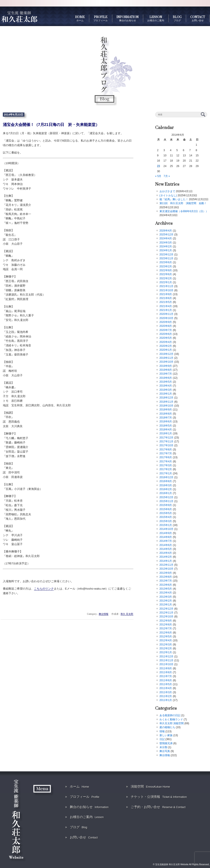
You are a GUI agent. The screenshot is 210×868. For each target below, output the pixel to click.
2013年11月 (167, 565)
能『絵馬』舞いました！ (174, 199)
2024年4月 (166, 238)
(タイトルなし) (168, 195)
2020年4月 (166, 342)
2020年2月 (166, 346)
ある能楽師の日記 (170, 715)
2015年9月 (166, 505)
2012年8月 (166, 625)
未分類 (163, 747)
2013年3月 (166, 597)
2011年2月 (166, 696)
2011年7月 (166, 676)
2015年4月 (166, 517)
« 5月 (158, 176)
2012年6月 (166, 633)
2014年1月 (166, 561)
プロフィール (85, 797)
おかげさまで (167, 191)
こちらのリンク (44, 589)
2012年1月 (166, 652)
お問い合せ (84, 837)
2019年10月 (167, 362)
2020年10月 (167, 318)
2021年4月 (166, 306)
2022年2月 (166, 278)
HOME (80, 18)
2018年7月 (166, 418)
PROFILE (101, 18)
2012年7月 (166, 628)
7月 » (167, 176)
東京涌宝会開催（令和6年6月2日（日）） (184, 211)
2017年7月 (166, 453)
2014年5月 (166, 549)
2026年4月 (166, 231)
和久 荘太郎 (127, 614)
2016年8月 (166, 481)
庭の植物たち (167, 727)
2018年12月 (167, 398)
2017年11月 (167, 441)
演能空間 (150, 786)
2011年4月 (166, 688)
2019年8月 (166, 370)
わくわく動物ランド (171, 719)
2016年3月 (166, 485)
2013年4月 (166, 593)
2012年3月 (166, 645)
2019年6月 (166, 378)
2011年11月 (167, 660)
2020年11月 (167, 314)
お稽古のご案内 (87, 817)
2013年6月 (166, 585)
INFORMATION (128, 18)
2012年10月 (167, 617)
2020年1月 (166, 350)
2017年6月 (166, 457)
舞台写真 (165, 751)
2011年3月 (166, 692)
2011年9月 (166, 668)
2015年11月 (167, 501)
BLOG (177, 18)
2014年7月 (166, 541)
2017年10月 (167, 445)
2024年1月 (166, 250)
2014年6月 (166, 545)
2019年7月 (166, 374)
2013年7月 (166, 581)
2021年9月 (166, 294)
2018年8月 (166, 414)
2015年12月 (167, 497)
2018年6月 (166, 422)
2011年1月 (166, 700)
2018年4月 (166, 430)
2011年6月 (166, 680)
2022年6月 (166, 274)
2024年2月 (166, 246)
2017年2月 (166, 469)
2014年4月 (166, 553)
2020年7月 (166, 330)
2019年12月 (167, 354)
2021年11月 (167, 286)
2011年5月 (166, 684)
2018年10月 (167, 406)
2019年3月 (166, 390)
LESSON (156, 18)
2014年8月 (166, 537)
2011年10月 (167, 664)
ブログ (79, 827)
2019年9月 (166, 366)
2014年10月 (167, 529)
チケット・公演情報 (159, 797)
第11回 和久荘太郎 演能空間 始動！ (183, 203)
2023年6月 (166, 262)
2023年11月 (167, 258)
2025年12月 (167, 235)
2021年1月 (166, 310)
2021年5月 (166, 302)
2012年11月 (167, 613)
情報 (162, 731)
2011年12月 (167, 656)
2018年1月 (166, 433)
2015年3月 (166, 521)
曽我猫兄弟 (166, 743)
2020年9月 (166, 322)
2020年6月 (166, 334)
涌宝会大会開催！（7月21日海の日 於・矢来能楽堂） (51, 125)
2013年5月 (166, 589)
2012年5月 (166, 637)
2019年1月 (166, 394)
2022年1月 (166, 282)
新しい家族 (166, 735)
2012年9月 (166, 621)
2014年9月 (166, 533)
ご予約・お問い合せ (158, 807)
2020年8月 (166, 326)
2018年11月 (167, 402)
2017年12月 (167, 438)
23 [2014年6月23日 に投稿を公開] (159, 166)
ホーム (79, 786)
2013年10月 (167, 569)
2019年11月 (167, 358)
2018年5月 (166, 426)
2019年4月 (166, 386)
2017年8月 (166, 450)
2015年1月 (166, 525)
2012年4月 (166, 640)
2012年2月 (166, 648)
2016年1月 (166, 493)
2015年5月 (166, 513)
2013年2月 (166, 601)
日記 (162, 739)
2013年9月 (166, 573)
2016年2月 (166, 489)
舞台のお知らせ (89, 807)
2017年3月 (166, 465)
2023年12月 (167, 255)
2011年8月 (166, 672)
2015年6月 (166, 509)
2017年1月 (166, 473)
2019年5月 (166, 382)
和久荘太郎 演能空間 (172, 723)
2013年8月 (166, 577)
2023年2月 (166, 266)
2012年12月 (167, 609)
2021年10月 (167, 290)
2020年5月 (166, 338)
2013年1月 (166, 605)
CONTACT (198, 18)
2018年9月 (166, 410)
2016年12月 (167, 477)
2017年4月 (166, 461)
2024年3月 (166, 243)
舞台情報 (104, 614)
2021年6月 (166, 298)
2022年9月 (166, 270)
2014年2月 (166, 557)
